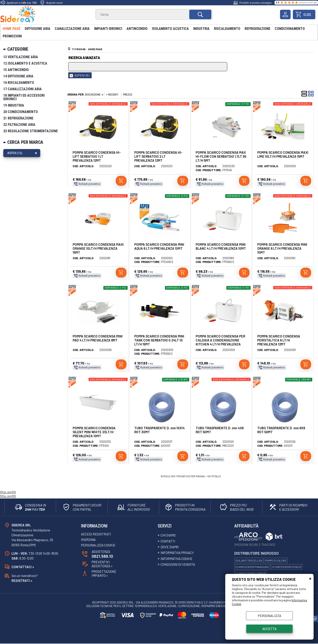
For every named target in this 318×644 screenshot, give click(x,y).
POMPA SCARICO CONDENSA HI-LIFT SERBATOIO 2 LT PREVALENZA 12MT (158, 156)
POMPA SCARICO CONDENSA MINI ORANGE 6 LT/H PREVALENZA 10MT (282, 248)
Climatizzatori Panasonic (252, 567)
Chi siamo (168, 535)
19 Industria (14, 105)
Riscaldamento (227, 29)
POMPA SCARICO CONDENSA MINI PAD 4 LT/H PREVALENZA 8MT (98, 338)
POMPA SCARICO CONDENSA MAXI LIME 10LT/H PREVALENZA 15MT (283, 154)
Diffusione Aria (38, 29)
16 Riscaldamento (19, 83)
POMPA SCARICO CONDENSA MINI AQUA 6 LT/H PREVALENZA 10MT (159, 246)
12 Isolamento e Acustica (25, 63)
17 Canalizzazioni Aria (23, 89)
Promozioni (12, 36)
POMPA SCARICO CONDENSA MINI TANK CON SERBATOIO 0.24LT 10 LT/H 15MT (159, 340)
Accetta (269, 629)
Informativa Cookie (177, 559)
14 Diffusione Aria (18, 76)
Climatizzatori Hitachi (287, 567)
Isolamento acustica (170, 29)
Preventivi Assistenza (102, 564)
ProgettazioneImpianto (104, 574)
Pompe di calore (276, 560)
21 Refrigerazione (18, 118)
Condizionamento (290, 29)
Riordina (88, 540)
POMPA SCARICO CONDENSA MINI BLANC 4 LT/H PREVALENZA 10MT (221, 246)
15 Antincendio (16, 70)
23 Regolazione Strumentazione (31, 131)
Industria (201, 29)
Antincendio (137, 29)
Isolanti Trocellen (249, 560)
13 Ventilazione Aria (21, 57)
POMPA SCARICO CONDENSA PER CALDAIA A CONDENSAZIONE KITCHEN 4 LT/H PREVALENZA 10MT (220, 342)
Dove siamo (170, 547)
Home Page (11, 29)
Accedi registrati (96, 534)
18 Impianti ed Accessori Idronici (24, 97)
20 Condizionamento (21, 112)
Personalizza (270, 616)
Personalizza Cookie (98, 545)
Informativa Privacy (177, 553)
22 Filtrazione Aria (19, 125)
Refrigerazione (257, 29)
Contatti (168, 541)
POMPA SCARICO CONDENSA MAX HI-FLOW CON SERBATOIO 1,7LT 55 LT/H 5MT (221, 156)
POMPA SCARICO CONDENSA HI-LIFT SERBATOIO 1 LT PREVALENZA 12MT (97, 156)
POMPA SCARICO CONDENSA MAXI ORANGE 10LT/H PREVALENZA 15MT (98, 248)
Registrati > (22, 581)
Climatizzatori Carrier (251, 573)
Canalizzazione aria (72, 29)
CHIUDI (310, 578)
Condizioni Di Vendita (178, 565)
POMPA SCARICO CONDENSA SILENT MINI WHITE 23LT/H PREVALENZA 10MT (94, 432)
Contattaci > (23, 567)
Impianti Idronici (108, 29)
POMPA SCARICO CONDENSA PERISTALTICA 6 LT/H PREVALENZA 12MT (279, 340)
